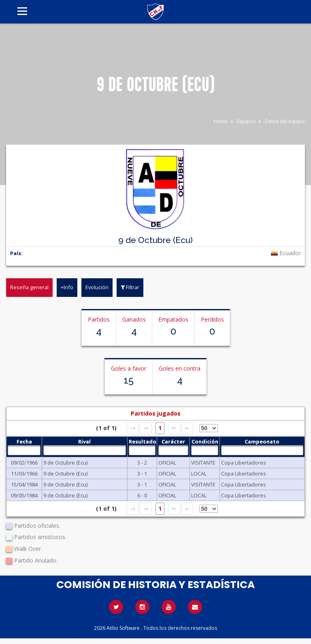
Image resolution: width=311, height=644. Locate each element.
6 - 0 (142, 495)
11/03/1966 (24, 473)
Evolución (97, 287)
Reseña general (29, 287)
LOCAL (199, 473)
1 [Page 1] (160, 428)
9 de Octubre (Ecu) (65, 463)
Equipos (246, 121)
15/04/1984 (24, 484)
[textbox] (24, 450)
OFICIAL (167, 463)
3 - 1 (142, 473)
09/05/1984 (24, 495)
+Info (67, 287)
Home (220, 121)
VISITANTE (203, 463)
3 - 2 (142, 463)
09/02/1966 (24, 463)
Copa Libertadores (244, 463)
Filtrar (130, 287)
